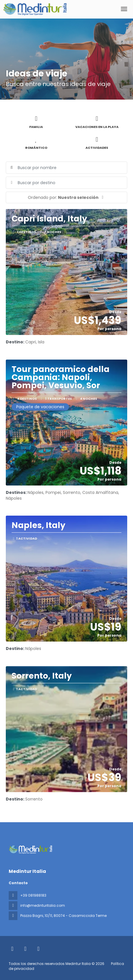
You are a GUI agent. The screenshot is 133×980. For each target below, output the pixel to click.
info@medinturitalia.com (43, 905)
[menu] (124, 9)
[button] (66, 197)
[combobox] (66, 183)
